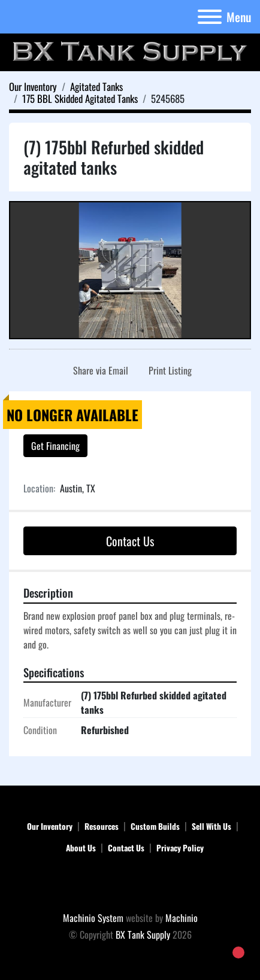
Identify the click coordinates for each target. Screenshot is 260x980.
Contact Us (130, 541)
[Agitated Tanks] (96, 86)
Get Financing (55, 446)
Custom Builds (155, 826)
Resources (102, 826)
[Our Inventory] (33, 86)
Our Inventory (50, 826)
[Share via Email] (98, 370)
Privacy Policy (180, 848)
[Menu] (210, 17)
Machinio (182, 918)
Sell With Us (211, 826)
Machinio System (93, 918)
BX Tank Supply (143, 935)
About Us (81, 848)
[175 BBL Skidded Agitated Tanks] (80, 98)
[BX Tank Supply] (130, 884)
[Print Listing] (168, 370)
